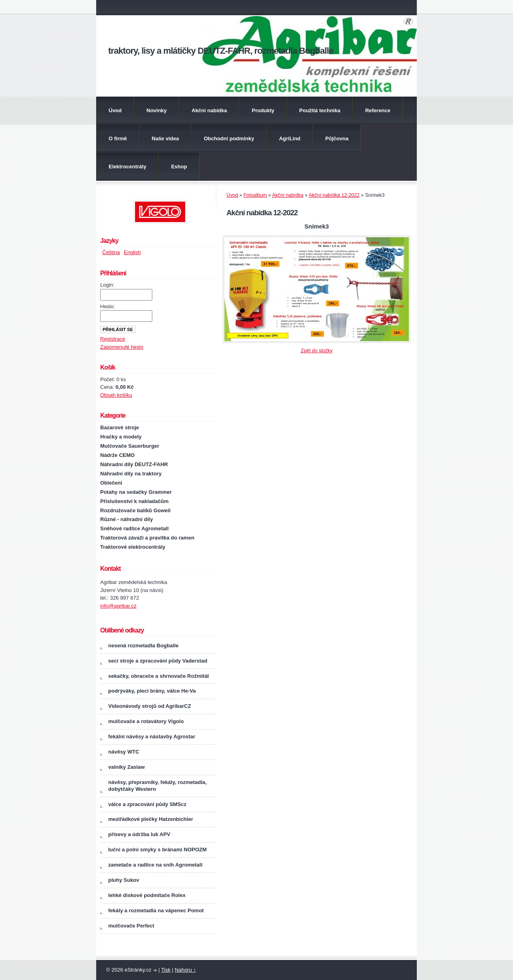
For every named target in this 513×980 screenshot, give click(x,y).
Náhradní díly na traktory (131, 474)
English (132, 252)
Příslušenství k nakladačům (134, 501)
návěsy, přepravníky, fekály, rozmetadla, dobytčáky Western (158, 786)
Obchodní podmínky (229, 138)
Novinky (157, 110)
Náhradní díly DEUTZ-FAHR (134, 464)
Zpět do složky (317, 351)
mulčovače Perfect (131, 926)
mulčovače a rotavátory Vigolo (146, 721)
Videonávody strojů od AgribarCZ (150, 706)
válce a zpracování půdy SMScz (147, 804)
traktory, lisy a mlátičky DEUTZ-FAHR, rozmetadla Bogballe (221, 51)
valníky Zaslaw (126, 767)
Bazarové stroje (120, 427)
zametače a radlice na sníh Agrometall (155, 865)
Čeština (111, 252)
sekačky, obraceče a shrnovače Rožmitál (159, 676)
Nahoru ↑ (185, 970)
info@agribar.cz (118, 606)
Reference (378, 110)
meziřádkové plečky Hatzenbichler (151, 819)
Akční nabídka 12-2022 (334, 195)
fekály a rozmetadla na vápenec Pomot (156, 910)
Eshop (179, 167)
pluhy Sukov (124, 880)
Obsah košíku (116, 395)
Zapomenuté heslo (122, 347)
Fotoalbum (255, 195)
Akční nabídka (209, 110)
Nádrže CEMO (117, 455)
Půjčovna (337, 138)
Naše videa (166, 138)
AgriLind (290, 138)
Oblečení (111, 483)
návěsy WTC (124, 752)
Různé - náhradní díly (126, 519)
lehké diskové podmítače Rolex (147, 895)
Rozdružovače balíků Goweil (135, 510)
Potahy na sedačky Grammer (136, 492)
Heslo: (108, 306)
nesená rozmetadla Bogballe (143, 646)
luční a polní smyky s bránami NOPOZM (158, 850)
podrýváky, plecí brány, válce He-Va (152, 691)
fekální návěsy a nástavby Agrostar (152, 737)
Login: (107, 285)
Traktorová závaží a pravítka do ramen (147, 538)
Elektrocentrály (127, 167)
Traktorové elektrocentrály (133, 547)
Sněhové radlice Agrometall (134, 528)
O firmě (118, 138)
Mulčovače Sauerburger (130, 446)
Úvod (115, 110)
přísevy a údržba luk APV (139, 834)
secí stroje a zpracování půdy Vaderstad (158, 661)
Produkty (263, 110)
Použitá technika (320, 110)
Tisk (166, 970)
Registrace (113, 339)
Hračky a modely (121, 437)
